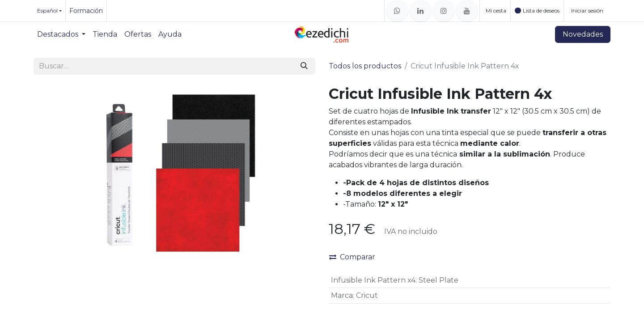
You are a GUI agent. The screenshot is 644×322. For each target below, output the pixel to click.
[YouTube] (467, 11)
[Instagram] (444, 11)
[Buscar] (304, 66)
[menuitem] (61, 34)
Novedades (583, 34)
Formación (86, 11)
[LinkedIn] (420, 11)
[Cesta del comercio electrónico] (495, 11)
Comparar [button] (352, 257)
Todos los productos (365, 66)
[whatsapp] (397, 11)
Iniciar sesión (587, 11)
